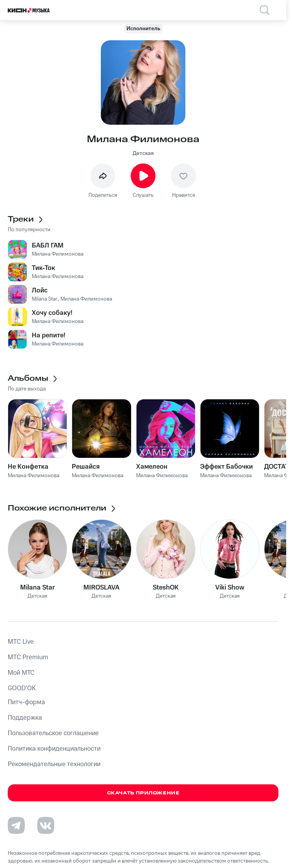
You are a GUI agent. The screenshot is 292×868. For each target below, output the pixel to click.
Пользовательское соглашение (53, 733)
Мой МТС (21, 673)
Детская (143, 153)
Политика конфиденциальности (54, 749)
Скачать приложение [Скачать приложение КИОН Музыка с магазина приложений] (143, 793)
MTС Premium (28, 657)
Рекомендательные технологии (54, 764)
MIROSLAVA (101, 588)
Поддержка (25, 718)
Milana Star (38, 588)
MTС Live (21, 642)
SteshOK (166, 588)
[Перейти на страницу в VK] (46, 825)
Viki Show (230, 588)
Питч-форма (26, 702)
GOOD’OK (22, 688)
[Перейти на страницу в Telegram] (16, 825)
